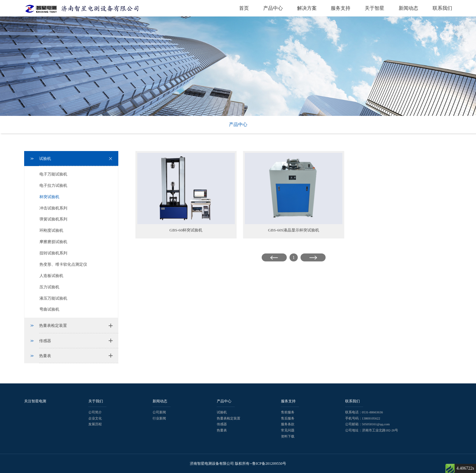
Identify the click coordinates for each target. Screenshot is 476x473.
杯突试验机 (49, 197)
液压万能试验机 (53, 298)
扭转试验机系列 (53, 253)
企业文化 (95, 418)
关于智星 (375, 8)
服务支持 (341, 8)
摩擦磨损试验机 (53, 242)
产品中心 (273, 8)
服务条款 (288, 424)
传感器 (222, 424)
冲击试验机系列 (53, 208)
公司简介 (95, 412)
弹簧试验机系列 (53, 219)
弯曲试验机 (49, 309)
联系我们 (442, 8)
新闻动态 (408, 8)
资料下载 (288, 436)
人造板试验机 (51, 276)
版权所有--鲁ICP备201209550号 (260, 464)
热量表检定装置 (229, 418)
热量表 (222, 430)
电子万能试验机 (53, 174)
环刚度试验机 (51, 230)
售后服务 (288, 418)
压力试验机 (49, 287)
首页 (244, 8)
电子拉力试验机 (53, 185)
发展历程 (95, 424)
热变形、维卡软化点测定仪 (63, 264)
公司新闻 (159, 412)
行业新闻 (159, 418)
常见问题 (288, 430)
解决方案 (307, 8)
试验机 (222, 412)
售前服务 (288, 412)
